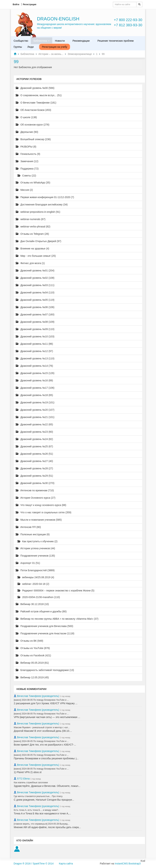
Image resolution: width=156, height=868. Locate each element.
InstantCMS (121, 864)
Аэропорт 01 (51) (28, 563)
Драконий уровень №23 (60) (34, 432)
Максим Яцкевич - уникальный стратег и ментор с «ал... (42, 727)
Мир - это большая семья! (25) (36, 256)
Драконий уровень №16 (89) (34, 380)
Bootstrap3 (135, 864)
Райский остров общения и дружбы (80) (41, 611)
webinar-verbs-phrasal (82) (33, 227)
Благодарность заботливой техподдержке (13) (45, 670)
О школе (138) (26, 117)
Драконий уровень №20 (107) (35, 410)
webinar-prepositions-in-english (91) (38, 212)
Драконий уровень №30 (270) (35, 483)
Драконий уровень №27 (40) (34, 461)
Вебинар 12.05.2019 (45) (32, 677)
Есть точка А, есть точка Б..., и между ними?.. (36, 810)
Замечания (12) (27, 161)
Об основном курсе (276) (32, 125)
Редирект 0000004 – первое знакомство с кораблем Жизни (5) (56, 591)
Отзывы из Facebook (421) (33, 655)
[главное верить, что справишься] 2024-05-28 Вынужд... (42, 824)
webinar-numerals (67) (31, 219)
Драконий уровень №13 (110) (35, 358)
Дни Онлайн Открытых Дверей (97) (38, 241)
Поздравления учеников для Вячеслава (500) (44, 626)
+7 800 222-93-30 (128, 20)
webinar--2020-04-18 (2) (33, 584)
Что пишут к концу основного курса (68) (41, 505)
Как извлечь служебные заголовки (31, 783)
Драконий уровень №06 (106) (35, 307)
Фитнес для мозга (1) (30, 263)
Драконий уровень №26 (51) (34, 454)
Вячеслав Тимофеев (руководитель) (38, 696)
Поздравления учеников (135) (35, 556)
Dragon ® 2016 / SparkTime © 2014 (34, 864)
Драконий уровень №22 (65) (34, 424)
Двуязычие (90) (27, 132)
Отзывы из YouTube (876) (33, 648)
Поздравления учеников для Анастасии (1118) (45, 633)
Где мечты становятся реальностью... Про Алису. (38, 796)
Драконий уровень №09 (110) (35, 329)
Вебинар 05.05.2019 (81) (32, 663)
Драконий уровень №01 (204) (35, 271)
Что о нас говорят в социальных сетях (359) (43, 512)
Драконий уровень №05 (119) (35, 300)
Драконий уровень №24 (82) (34, 439)
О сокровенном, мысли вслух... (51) (39, 95)
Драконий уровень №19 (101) (35, 402)
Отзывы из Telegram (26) (32, 234)
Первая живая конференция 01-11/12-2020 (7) (45, 197)
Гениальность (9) (28, 154)
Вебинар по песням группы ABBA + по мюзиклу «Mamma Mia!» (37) (57, 619)
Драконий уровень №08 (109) (35, 322)
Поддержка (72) (27, 169)
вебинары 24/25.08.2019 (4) (36, 577)
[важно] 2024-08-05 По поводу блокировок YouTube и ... (41, 700)
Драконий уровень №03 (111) (35, 285)
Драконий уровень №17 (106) (35, 388)
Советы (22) (27, 176)
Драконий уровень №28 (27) (34, 468)
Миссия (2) (24, 190)
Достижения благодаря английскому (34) (42, 205)
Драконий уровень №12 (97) (34, 351)
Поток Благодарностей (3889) (35, 570)
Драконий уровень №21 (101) (35, 417)
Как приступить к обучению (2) (37, 541)
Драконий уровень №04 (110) (35, 292)
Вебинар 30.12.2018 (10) (32, 604)
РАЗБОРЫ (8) (26, 147)
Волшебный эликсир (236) (33, 139)
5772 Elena (23, 779)
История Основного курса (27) (35, 498)
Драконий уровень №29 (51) (34, 476)
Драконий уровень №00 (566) (35, 88)
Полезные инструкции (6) (33, 534)
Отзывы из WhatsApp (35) (33, 183)
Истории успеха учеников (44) (35, 548)
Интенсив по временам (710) (35, 490)
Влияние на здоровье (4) (32, 249)
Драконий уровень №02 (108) (35, 278)
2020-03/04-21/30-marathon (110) (39, 597)
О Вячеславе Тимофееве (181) (36, 103)
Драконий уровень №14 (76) (34, 366)
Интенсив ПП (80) (28, 527)
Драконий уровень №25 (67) (34, 446)
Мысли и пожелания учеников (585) (39, 520)
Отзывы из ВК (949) (29, 641)
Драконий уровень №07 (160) (35, 314)
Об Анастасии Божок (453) (33, 110)
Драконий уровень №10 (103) (35, 336)
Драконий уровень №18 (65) (34, 395)
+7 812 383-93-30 (128, 25)
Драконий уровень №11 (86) (34, 344)
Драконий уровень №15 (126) (35, 373)
